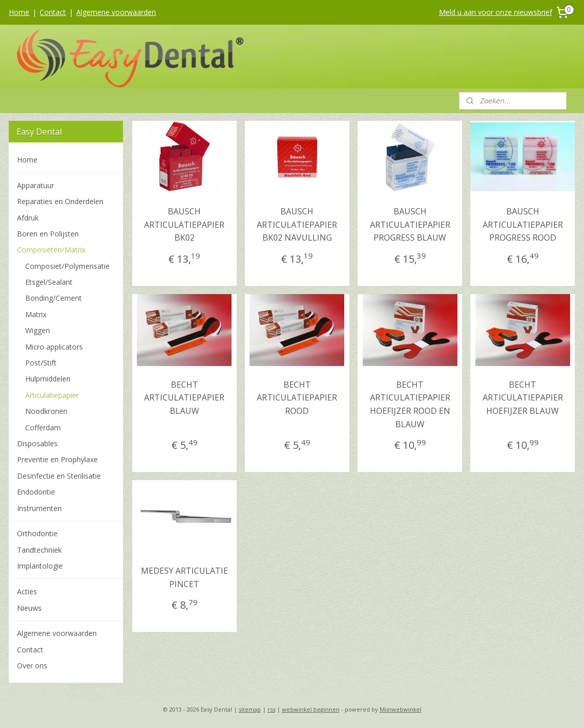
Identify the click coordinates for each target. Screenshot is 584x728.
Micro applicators (54, 347)
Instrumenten (39, 508)
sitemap (250, 709)
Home (19, 12)
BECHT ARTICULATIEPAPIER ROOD (297, 398)
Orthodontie (37, 533)
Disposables (37, 443)
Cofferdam (43, 427)
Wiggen (38, 330)
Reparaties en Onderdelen (60, 201)
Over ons (32, 666)
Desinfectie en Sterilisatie (59, 476)
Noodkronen (46, 411)
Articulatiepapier (52, 395)
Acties (27, 591)
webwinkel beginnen (311, 709)
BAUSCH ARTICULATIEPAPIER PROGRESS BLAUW (410, 224)
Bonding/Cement (54, 298)
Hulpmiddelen (48, 379)
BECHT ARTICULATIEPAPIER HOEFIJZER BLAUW (523, 398)
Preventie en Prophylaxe (57, 459)
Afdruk (28, 218)
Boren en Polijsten (48, 234)
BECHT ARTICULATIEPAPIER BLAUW (184, 398)
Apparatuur (36, 185)
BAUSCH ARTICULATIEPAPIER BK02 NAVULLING (297, 224)
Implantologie (40, 566)
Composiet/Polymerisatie (67, 266)
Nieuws (29, 608)
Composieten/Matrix (51, 250)
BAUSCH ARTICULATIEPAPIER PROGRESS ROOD (523, 224)
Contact (53, 12)
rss (271, 709)
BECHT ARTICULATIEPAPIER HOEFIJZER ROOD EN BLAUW (410, 404)
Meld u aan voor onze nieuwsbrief (495, 12)
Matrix (36, 314)
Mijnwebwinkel (401, 709)
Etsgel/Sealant (49, 282)
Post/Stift (41, 363)
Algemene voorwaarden (116, 12)
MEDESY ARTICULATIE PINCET (184, 577)
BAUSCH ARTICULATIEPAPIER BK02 (184, 224)
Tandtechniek (39, 550)
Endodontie (36, 492)
